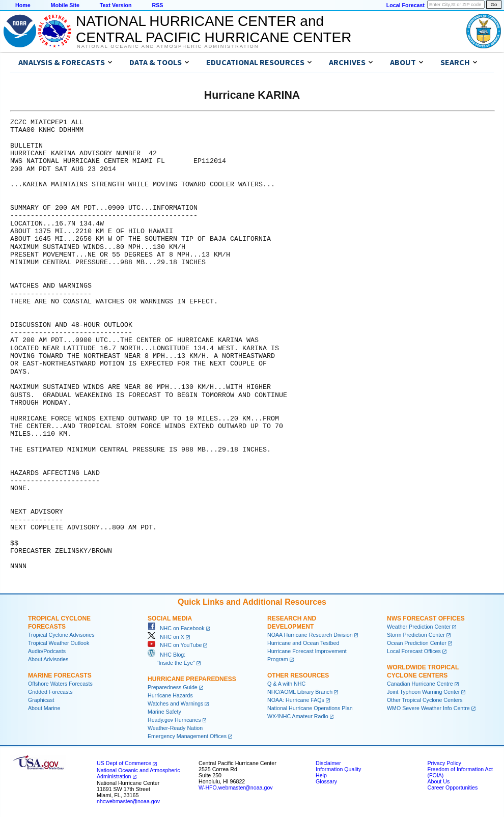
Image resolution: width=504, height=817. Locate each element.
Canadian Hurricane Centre (420, 684)
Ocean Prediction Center (417, 643)
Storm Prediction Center (416, 635)
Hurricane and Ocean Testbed (303, 643)
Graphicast (41, 700)
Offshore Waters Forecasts (60, 684)
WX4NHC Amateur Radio (298, 716)
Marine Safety (164, 712)
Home (23, 5)
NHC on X (166, 637)
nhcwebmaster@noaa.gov (128, 801)
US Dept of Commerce (124, 763)
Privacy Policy (444, 763)
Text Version (116, 5)
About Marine (44, 708)
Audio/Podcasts (47, 651)
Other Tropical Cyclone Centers (425, 700)
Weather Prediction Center (419, 627)
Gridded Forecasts (50, 692)
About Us (438, 781)
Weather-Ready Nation (175, 728)
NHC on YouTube (175, 645)
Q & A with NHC (286, 684)
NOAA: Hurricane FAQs (296, 700)
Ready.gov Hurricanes (174, 720)
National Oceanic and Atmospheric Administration (168, 46)
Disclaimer (328, 763)
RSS (157, 5)
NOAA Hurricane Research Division (310, 635)
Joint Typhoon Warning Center (423, 692)
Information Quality (338, 769)
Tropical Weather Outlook (59, 643)
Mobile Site (65, 5)
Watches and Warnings (175, 703)
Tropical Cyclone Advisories (61, 635)
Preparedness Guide (173, 687)
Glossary (326, 781)
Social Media (170, 618)
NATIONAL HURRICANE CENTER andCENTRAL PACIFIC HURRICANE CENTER (214, 29)
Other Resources (298, 675)
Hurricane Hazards (170, 695)
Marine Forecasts (60, 675)
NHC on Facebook (176, 628)
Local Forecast (405, 5)
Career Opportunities (452, 787)
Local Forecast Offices (414, 651)
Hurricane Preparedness (192, 679)
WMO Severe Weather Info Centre (428, 708)
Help (321, 775)
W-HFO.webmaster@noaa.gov (236, 787)
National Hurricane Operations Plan (310, 708)
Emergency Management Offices (187, 736)
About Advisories (48, 659)
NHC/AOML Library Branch (300, 692)
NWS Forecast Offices (426, 618)
